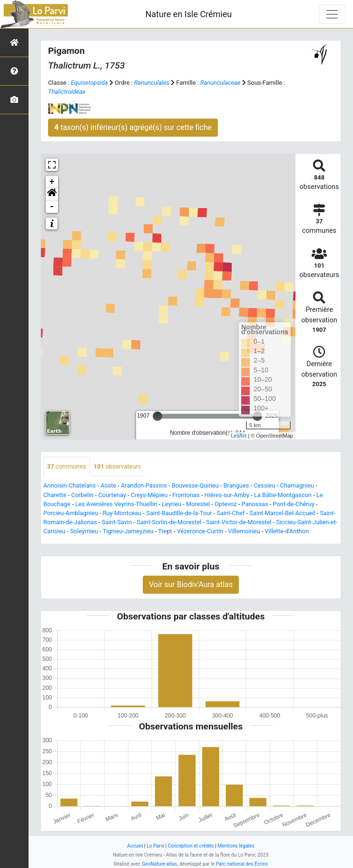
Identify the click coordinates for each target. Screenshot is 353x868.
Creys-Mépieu (149, 495)
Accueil (135, 846)
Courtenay (112, 495)
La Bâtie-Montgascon (283, 495)
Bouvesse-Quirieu (195, 485)
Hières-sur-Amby (227, 495)
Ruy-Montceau (122, 513)
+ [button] (52, 182)
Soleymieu (84, 531)
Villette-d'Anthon (287, 531)
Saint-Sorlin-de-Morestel (169, 522)
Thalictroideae (67, 92)
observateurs (118, 466)
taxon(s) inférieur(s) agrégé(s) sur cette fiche (133, 127)
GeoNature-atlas (159, 864)
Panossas (255, 504)
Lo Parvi (155, 846)
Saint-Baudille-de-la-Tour (179, 513)
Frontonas (186, 495)
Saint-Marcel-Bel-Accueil (282, 513)
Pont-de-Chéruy (294, 504)
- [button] (52, 207)
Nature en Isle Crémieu (188, 14)
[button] (52, 194)
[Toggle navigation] (332, 14)
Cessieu (264, 485)
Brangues (236, 485)
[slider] (157, 416)
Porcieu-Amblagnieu (71, 513)
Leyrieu (172, 504)
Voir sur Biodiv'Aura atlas (191, 584)
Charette (55, 495)
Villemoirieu (244, 531)
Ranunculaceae (220, 83)
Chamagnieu (297, 485)
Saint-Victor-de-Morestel (239, 522)
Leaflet (239, 436)
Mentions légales (236, 846)
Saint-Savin (117, 522)
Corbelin (82, 495)
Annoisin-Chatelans (69, 485)
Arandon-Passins (144, 485)
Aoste (108, 485)
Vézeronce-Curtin (200, 531)
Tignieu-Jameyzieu (128, 531)
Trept (165, 531)
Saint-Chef (230, 513)
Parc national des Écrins (242, 864)
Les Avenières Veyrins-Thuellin (116, 504)
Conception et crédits (191, 846)
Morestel (198, 504)
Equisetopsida (89, 83)
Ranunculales (152, 83)
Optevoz (226, 504)
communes (67, 466)
